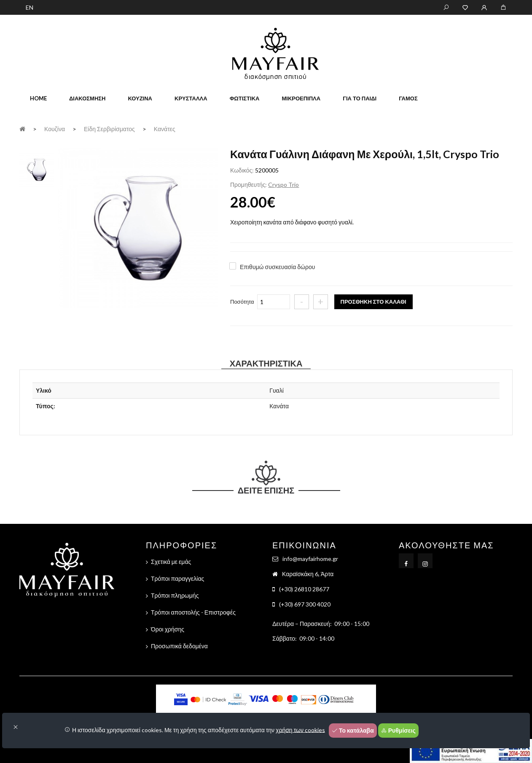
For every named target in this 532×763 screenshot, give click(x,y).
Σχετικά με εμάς (171, 562)
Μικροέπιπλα (301, 98)
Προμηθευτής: (249, 185)
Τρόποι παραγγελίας (177, 578)
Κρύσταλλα (191, 98)
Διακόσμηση (87, 98)
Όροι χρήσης (168, 629)
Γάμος (408, 98)
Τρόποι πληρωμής (175, 595)
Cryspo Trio (283, 185)
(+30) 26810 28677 (304, 589)
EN (30, 7)
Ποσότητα (242, 302)
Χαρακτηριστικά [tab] (266, 363)
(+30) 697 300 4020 (305, 604)
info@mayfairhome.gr (310, 559)
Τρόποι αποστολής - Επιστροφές (193, 612)
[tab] (37, 169)
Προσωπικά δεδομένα (179, 646)
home (38, 98)
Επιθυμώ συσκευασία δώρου (277, 267)
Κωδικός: (242, 170)
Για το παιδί (360, 98)
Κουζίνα (140, 98)
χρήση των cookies (300, 729)
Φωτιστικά (245, 98)
